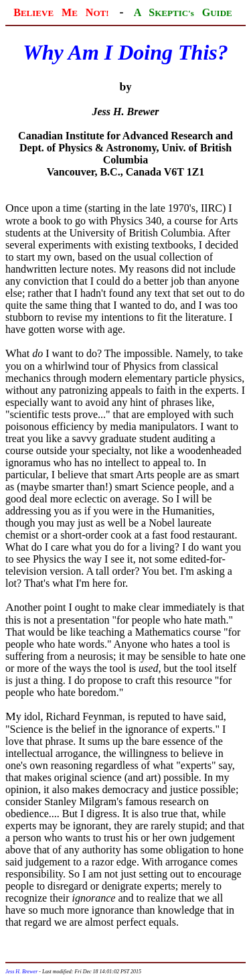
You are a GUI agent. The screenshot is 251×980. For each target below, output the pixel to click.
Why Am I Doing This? (125, 52)
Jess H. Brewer (21, 972)
